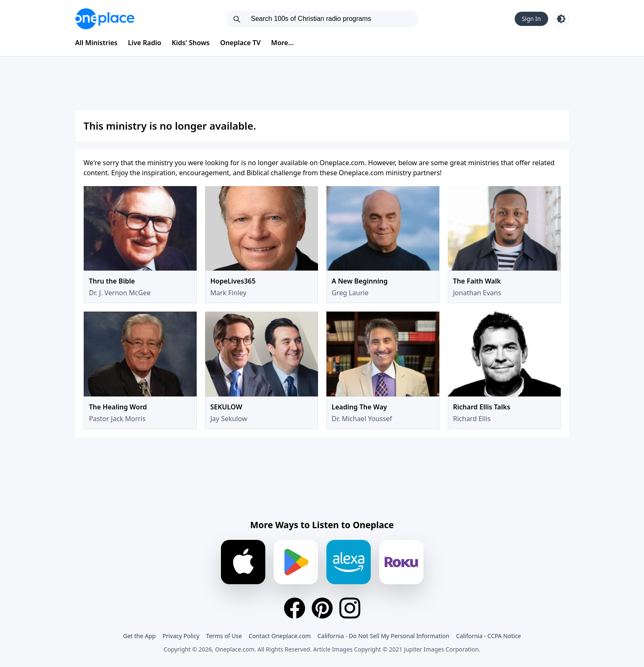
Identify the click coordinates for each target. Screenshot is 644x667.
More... (282, 43)
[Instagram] (350, 608)
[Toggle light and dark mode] (561, 19)
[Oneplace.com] (105, 19)
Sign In (531, 19)
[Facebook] (295, 608)
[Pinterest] (322, 608)
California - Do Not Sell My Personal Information (384, 636)
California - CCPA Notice (489, 636)
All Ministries (96, 43)
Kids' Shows (191, 43)
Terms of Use (224, 636)
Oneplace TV (240, 43)
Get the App (139, 636)
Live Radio (145, 43)
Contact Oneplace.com (280, 636)
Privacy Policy (181, 636)
